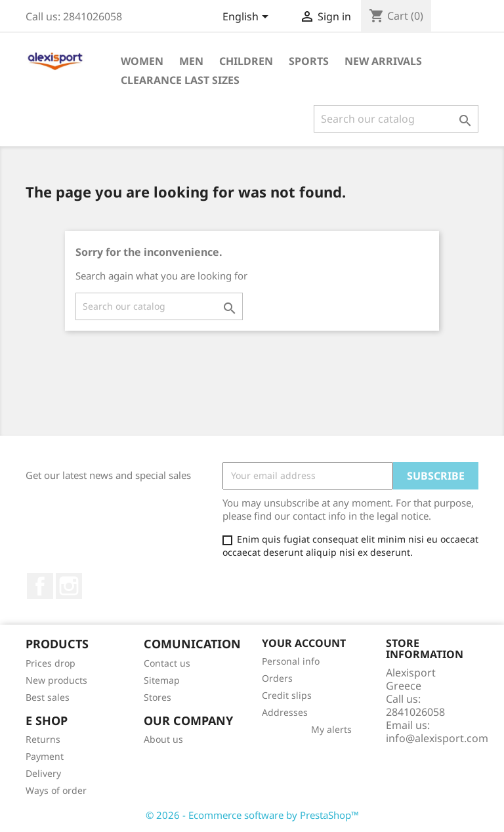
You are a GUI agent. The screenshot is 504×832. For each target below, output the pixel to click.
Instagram (69, 586)
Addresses (285, 712)
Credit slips (287, 695)
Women (142, 61)
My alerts (331, 729)
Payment (45, 756)
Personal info (291, 661)
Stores (157, 697)
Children (246, 61)
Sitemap (162, 680)
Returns (43, 739)
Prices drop (51, 663)
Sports (309, 61)
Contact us (167, 663)
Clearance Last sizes (180, 80)
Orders (277, 678)
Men (191, 61)
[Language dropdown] (248, 18)
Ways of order (56, 790)
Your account (304, 643)
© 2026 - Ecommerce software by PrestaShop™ (252, 815)
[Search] (396, 119)
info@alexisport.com (437, 738)
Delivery (43, 773)
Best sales (48, 697)
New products (56, 680)
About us (163, 739)
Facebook (40, 586)
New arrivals (383, 61)
